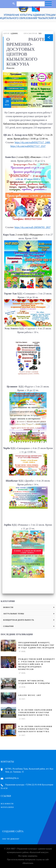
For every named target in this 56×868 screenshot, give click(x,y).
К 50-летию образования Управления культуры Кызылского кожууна (35, 712)
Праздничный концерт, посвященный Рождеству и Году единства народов (36, 645)
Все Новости (7, 804)
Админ (14, 33)
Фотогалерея (7, 807)
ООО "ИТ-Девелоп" (11, 839)
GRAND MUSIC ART (30, 695)
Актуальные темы (14, 614)
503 (40, 33)
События (8, 626)
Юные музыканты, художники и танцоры (34, 682)
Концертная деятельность (19, 620)
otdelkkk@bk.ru (10, 778)
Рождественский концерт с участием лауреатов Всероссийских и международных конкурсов (37, 664)
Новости (10, 68)
